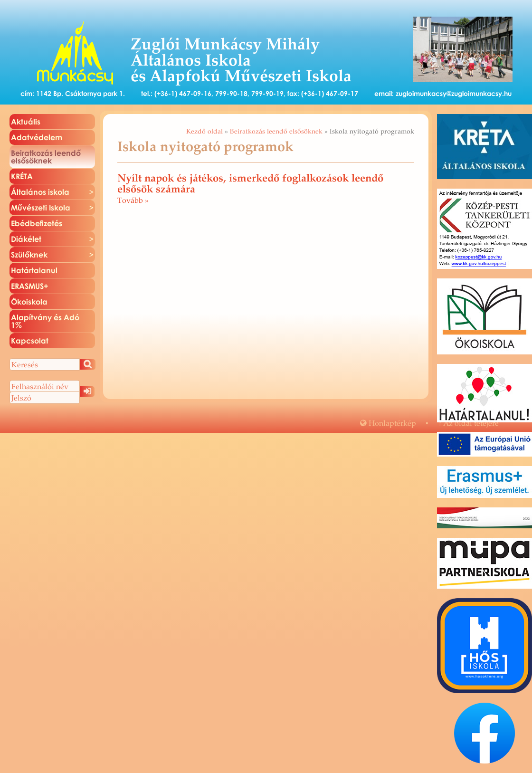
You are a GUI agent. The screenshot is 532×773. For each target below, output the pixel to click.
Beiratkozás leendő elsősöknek (276, 131)
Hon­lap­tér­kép (388, 423)
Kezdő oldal (204, 131)
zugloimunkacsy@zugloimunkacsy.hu (454, 93)
